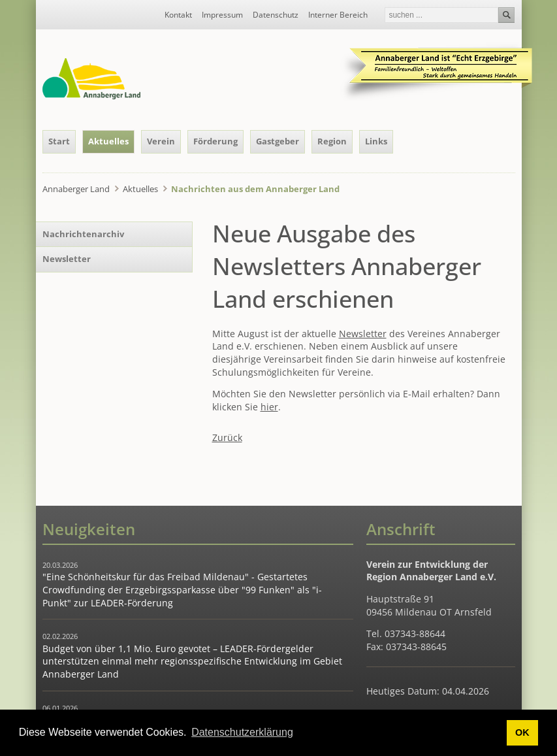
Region (332, 141)
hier (269, 407)
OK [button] (522, 732)
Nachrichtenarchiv (83, 234)
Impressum (222, 15)
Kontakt (178, 15)
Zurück (227, 437)
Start (59, 141)
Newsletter (363, 334)
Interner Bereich (338, 15)
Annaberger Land (76, 189)
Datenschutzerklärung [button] (242, 732)
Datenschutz (276, 15)
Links (376, 141)
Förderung (215, 141)
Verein (161, 141)
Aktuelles (108, 141)
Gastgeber (278, 141)
